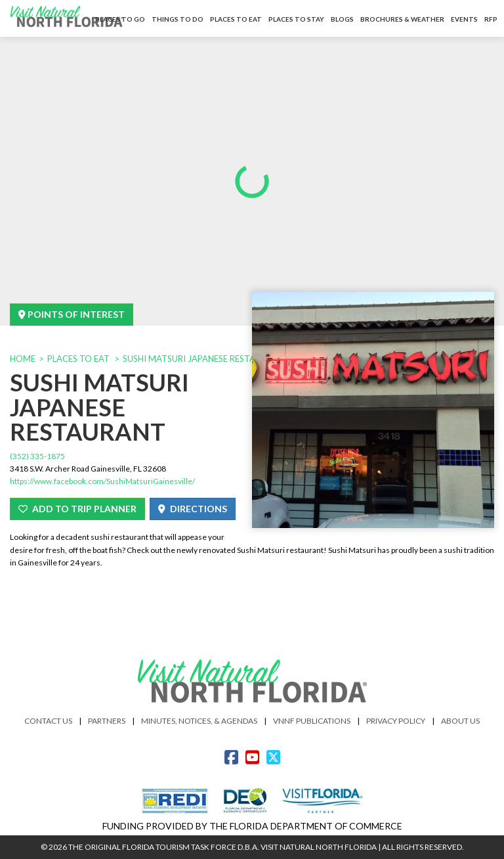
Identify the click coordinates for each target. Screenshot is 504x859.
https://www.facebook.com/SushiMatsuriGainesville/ (102, 481)
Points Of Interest (72, 314)
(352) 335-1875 (37, 456)
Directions (193, 509)
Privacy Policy (396, 721)
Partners (107, 721)
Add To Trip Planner (77, 509)
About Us (460, 721)
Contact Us (48, 721)
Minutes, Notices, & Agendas (199, 721)
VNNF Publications (312, 721)
